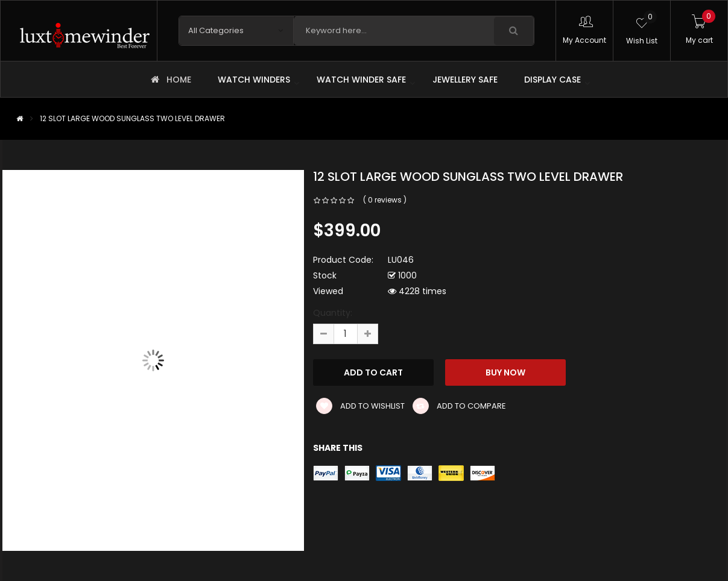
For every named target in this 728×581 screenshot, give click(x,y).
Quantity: (333, 313)
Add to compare (459, 406)
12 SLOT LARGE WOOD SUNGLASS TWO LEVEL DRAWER (132, 119)
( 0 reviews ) (385, 200)
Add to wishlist (360, 406)
